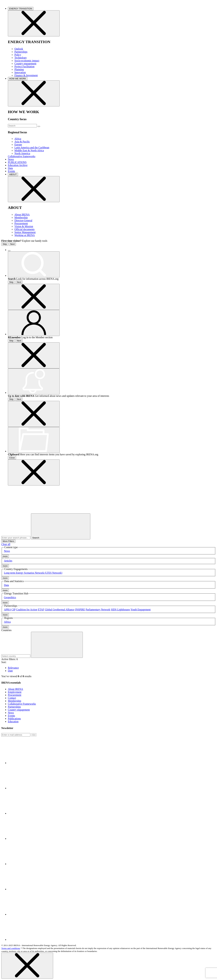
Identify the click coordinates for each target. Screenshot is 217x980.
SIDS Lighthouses (120, 610)
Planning (19, 69)
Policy (18, 55)
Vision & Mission (24, 226)
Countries (6, 630)
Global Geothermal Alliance (60, 610)
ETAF (41, 610)
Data (10, 168)
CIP (13, 610)
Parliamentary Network (98, 610)
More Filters (8, 541)
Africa (18, 139)
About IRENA (22, 215)
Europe (18, 145)
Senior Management (25, 232)
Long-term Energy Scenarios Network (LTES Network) (33, 573)
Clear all (6, 544)
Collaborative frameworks (22, 156)
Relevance (13, 668)
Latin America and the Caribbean (32, 147)
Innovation (20, 72)
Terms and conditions (11, 948)
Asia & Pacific (22, 142)
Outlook (19, 49)
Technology (21, 58)
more (5, 556)
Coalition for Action (27, 610)
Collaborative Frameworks (22, 704)
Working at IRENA (25, 235)
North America (22, 153)
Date (10, 671)
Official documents (25, 229)
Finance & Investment (26, 75)
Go (34, 735)
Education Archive (18, 165)
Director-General (23, 220)
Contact (12, 698)
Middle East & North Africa (29, 150)
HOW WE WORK (18, 79)
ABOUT (13, 174)
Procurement (21, 223)
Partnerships (21, 52)
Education (13, 722)
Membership (21, 217)
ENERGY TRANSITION (21, 9)
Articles (8, 561)
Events (11, 171)
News (11, 159)
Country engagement (25, 64)
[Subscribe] (16, 735)
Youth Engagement (141, 610)
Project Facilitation (24, 66)
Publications (14, 719)
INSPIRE (80, 610)
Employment (15, 692)
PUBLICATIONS (17, 162)
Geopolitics (10, 597)
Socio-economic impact (27, 61)
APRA (7, 610)
